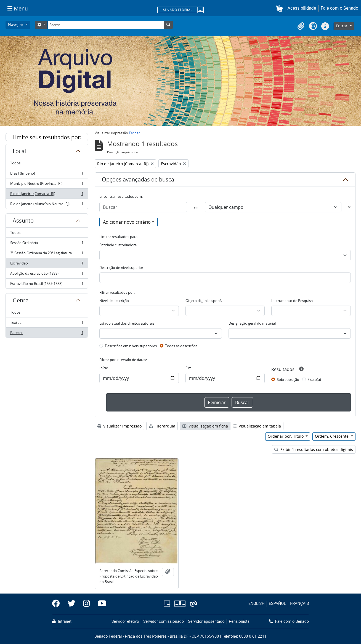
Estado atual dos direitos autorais (127, 323)
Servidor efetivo (125, 622)
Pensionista (239, 622)
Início (104, 368)
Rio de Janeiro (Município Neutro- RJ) (47, 205)
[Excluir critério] (349, 207)
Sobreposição (288, 380)
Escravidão (47, 264)
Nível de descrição (114, 301)
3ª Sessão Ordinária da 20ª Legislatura (47, 254)
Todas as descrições (181, 346)
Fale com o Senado (339, 8)
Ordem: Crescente (332, 436)
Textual (47, 324)
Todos (15, 163)
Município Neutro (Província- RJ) (47, 185)
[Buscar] (143, 207)
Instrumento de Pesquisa (292, 301)
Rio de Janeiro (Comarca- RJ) (47, 195)
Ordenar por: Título (286, 436)
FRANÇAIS (299, 604)
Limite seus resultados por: (47, 137)
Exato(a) (314, 380)
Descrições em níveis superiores (131, 346)
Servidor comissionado (164, 622)
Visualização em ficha (205, 426)
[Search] (106, 25)
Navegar (16, 24)
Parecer (47, 334)
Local (19, 151)
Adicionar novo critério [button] (127, 222)
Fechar (134, 133)
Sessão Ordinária (47, 244)
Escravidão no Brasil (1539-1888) (47, 285)
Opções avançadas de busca (138, 179)
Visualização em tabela (257, 426)
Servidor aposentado (206, 622)
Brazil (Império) (47, 174)
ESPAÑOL (277, 604)
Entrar (342, 26)
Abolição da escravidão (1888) (47, 275)
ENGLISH (257, 604)
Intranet (62, 622)
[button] (281, 8)
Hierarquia (162, 426)
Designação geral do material (252, 323)
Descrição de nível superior (121, 268)
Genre (21, 300)
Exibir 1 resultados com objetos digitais (314, 449)
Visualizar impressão (119, 426)
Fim (189, 368)
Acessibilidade (302, 8)
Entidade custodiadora (118, 245)
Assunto (23, 221)
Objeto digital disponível (205, 301)
